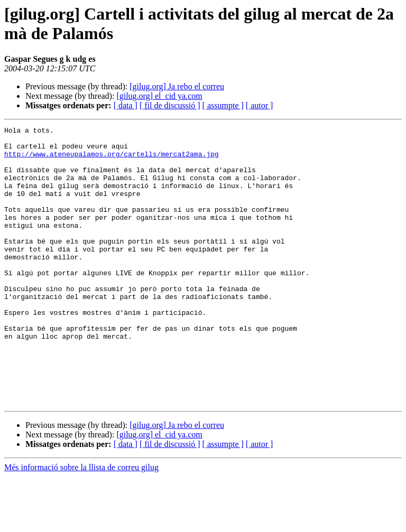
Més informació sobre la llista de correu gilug (81, 523)
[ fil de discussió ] (170, 105)
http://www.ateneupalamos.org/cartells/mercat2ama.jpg (112, 160)
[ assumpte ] (223, 105)
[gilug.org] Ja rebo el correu (177, 86)
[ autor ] (260, 105)
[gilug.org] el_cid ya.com (159, 96)
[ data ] (126, 105)
